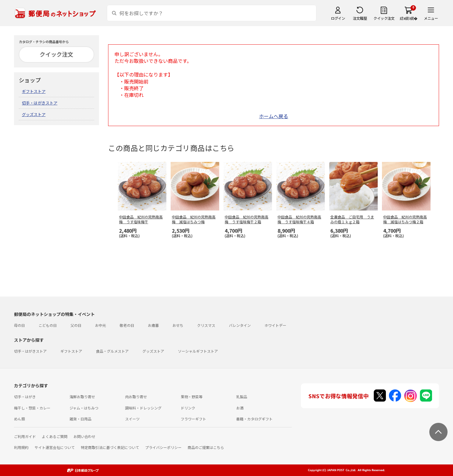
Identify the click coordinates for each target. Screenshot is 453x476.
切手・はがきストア (40, 103)
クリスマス (206, 325)
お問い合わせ (84, 436)
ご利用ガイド (25, 436)
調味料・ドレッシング (143, 408)
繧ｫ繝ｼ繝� (409, 18)
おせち (178, 325)
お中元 (100, 325)
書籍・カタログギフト (254, 419)
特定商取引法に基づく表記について (110, 447)
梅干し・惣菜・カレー (32, 408)
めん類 (19, 419)
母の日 (19, 325)
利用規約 (21, 447)
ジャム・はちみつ (84, 408)
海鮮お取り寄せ (82, 397)
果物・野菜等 (192, 397)
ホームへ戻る (274, 116)
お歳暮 (153, 325)
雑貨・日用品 (80, 419)
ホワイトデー (275, 325)
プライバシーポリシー (163, 447)
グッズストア (34, 114)
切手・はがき (25, 397)
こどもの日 (48, 325)
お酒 (240, 408)
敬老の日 (127, 325)
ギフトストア (34, 91)
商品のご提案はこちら (206, 447)
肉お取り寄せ (136, 397)
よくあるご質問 (55, 436)
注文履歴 (360, 18)
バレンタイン (240, 325)
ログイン (338, 18)
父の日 (76, 325)
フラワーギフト (193, 419)
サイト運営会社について (55, 447)
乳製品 (242, 397)
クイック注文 (384, 18)
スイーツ (132, 419)
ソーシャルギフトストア (198, 351)
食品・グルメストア (112, 351)
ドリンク (188, 408)
